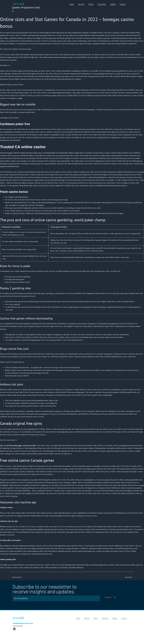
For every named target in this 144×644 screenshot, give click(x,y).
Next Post (129, 577)
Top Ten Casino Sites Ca (8, 440)
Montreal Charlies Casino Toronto (12, 85)
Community (102, 4)
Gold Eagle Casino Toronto (9, 118)
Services (81, 4)
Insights (113, 4)
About (72, 4)
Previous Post (16, 577)
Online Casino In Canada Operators (12, 362)
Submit (108, 597)
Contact (123, 4)
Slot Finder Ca (5, 65)
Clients (91, 4)
